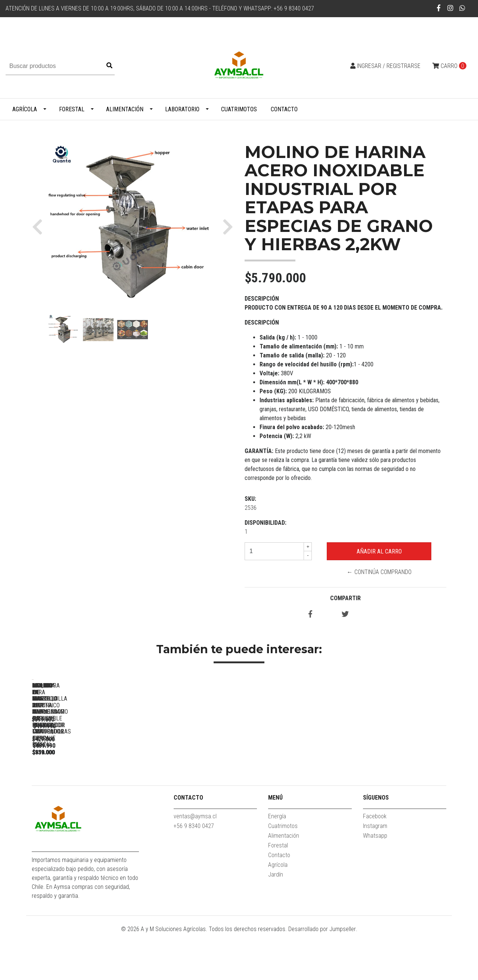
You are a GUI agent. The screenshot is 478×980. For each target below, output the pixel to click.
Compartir (345, 598)
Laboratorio (182, 109)
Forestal (72, 109)
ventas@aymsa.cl (195, 863)
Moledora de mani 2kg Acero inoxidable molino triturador (189, 788)
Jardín (276, 921)
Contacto (284, 109)
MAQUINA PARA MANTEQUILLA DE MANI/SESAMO (84, 788)
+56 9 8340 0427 (194, 872)
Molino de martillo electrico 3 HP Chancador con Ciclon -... (398, 788)
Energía (277, 863)
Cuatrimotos (239, 109)
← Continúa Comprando (379, 572)
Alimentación (125, 109)
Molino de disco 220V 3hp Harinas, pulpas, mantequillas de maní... (293, 788)
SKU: (250, 499)
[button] (40, 227)
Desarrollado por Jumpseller (322, 975)
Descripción (262, 299)
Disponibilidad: (266, 523)
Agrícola (25, 109)
